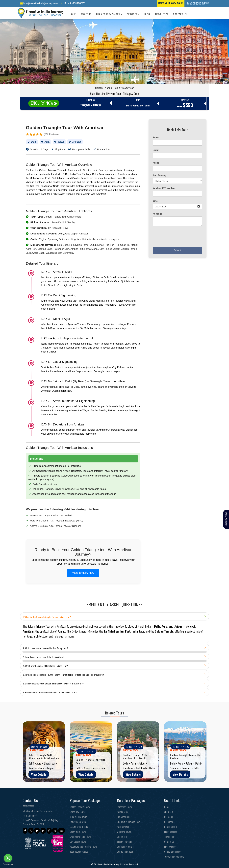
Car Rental (169, 822)
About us (86, 14)
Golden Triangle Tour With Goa (91, 761)
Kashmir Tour (123, 827)
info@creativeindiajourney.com (40, 3)
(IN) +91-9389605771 (75, 3)
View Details (39, 774)
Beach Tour (122, 837)
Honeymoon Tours (78, 822)
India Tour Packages (109, 14)
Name (156, 137)
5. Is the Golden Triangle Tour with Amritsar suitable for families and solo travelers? (63, 675)
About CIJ (169, 812)
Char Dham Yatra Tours (81, 837)
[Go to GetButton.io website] (8, 865)
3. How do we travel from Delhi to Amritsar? (43, 657)
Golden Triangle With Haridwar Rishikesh (135, 757)
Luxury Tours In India (79, 827)
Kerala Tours (123, 812)
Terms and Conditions (175, 856)
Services (133, 14)
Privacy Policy (171, 847)
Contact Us (180, 14)
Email (156, 150)
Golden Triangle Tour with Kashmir (185, 757)
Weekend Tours (124, 832)
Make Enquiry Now (83, 573)
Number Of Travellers (164, 188)
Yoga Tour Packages (79, 852)
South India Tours (78, 832)
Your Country (160, 175)
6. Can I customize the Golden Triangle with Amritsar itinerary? (53, 683)
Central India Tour (125, 852)
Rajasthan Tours (125, 807)
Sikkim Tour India (125, 842)
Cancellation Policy (173, 852)
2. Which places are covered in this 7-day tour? (45, 648)
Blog (147, 14)
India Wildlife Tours (79, 817)
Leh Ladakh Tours (78, 842)
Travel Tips (161, 14)
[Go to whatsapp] (8, 858)
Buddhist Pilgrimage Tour (129, 822)
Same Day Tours (77, 812)
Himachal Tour (124, 817)
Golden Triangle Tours (80, 807)
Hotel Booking (171, 827)
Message (157, 213)
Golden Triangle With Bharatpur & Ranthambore (44, 757)
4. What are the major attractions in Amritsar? (45, 666)
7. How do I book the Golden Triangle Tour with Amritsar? (50, 692)
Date (155, 201)
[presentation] (178, 238)
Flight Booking (171, 832)
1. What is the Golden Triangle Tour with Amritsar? (47, 617)
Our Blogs (169, 817)
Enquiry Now (42, 103)
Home (73, 14)
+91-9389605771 (30, 816)
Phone (156, 163)
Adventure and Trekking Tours (84, 847)
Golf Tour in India (125, 847)
